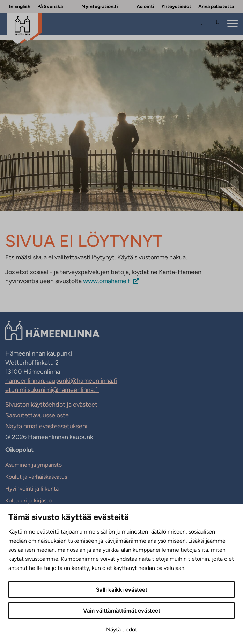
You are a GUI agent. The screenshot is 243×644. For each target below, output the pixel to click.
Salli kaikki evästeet (122, 590)
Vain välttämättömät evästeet (122, 611)
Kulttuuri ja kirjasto (28, 500)
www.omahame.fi (107, 281)
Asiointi (145, 6)
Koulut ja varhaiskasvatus (36, 477)
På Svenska (50, 6)
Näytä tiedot (122, 629)
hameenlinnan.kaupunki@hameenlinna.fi (61, 381)
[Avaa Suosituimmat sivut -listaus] (204, 24)
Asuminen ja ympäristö (34, 465)
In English (20, 6)
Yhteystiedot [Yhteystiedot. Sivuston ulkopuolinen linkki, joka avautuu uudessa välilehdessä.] (176, 6)
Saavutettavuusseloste (37, 415)
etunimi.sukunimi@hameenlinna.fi (52, 390)
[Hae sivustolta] (217, 24)
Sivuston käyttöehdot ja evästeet (51, 405)
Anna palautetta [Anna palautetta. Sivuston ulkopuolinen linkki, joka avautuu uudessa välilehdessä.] (216, 6)
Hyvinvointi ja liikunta (32, 489)
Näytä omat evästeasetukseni (46, 426)
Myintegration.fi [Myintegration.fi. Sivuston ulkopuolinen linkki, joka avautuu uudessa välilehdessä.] (100, 6)
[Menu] (233, 24)
